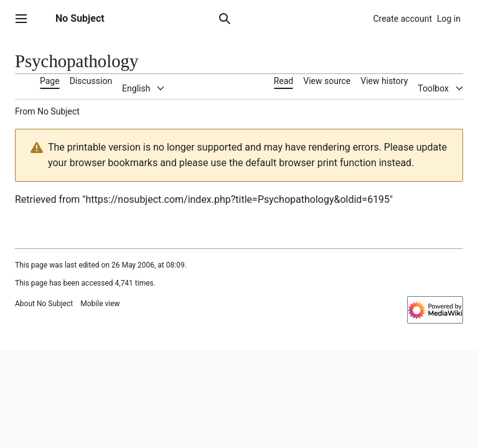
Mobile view (100, 304)
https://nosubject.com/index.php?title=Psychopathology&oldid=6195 (237, 199)
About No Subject (44, 304)
